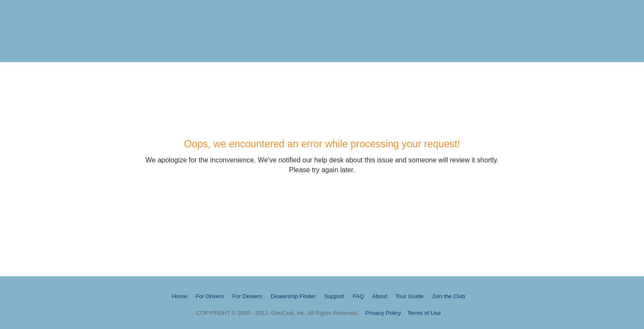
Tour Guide (409, 296)
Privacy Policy (383, 313)
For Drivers (210, 296)
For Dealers (247, 296)
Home (180, 296)
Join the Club (449, 296)
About (380, 296)
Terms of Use (424, 313)
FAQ (358, 296)
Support (334, 296)
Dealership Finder (293, 296)
